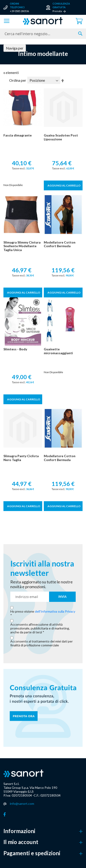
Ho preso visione (43, 611)
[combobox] (43, 34)
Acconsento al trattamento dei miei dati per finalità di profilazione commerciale (42, 643)
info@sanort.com (22, 804)
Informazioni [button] (19, 831)
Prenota (57, 11)
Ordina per (18, 80)
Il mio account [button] (21, 842)
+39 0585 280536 (19, 11)
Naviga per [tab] (15, 48)
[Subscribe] (62, 597)
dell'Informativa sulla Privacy (55, 611)
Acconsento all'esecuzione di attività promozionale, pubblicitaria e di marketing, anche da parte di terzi (40, 628)
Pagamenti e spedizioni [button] (32, 853)
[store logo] (43, 21)
